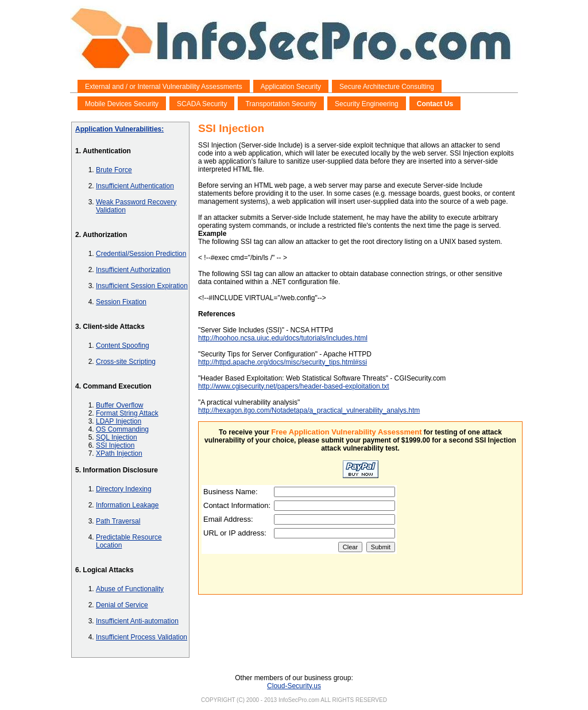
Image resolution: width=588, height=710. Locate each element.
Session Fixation (121, 302)
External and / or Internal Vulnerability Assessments (164, 87)
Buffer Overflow (119, 405)
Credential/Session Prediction (141, 254)
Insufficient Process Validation (142, 637)
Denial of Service (122, 605)
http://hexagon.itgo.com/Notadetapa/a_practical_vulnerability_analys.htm (309, 410)
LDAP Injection (119, 421)
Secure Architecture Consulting (387, 87)
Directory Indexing (124, 489)
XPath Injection (119, 453)
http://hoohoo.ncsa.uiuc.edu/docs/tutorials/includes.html (283, 338)
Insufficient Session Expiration (142, 286)
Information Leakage (127, 505)
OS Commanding (122, 429)
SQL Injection (117, 437)
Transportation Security (281, 104)
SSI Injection (115, 445)
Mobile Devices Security (122, 104)
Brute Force (114, 170)
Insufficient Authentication (135, 186)
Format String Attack (127, 413)
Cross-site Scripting (126, 362)
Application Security (291, 87)
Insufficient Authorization (133, 270)
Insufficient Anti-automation (137, 621)
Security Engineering (367, 104)
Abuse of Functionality (130, 589)
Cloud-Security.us (294, 686)
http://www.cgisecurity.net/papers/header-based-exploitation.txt (294, 386)
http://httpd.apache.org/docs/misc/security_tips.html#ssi (283, 362)
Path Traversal (118, 521)
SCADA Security (202, 104)
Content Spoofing (123, 346)
